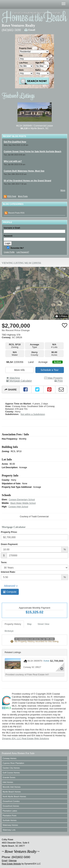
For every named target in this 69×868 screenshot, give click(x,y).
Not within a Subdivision (33, 414)
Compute (10, 592)
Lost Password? (23, 252)
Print (59, 381)
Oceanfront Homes (11, 806)
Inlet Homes (8, 782)
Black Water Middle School (23, 503)
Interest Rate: (8, 572)
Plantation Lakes (10, 811)
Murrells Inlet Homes (12, 787)
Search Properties (34, 81)
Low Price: (24, 63)
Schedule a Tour (50, 370)
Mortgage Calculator (19, 381)
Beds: (22, 70)
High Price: (40, 63)
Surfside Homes (10, 820)
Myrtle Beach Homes (12, 792)
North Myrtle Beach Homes (14, 796)
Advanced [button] (11, 586)
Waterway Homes (10, 825)
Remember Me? (17, 248)
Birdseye (9, 631)
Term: (4, 562)
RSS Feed (12, 196)
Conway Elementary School (22, 500)
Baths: (38, 70)
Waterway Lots (9, 830)
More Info (19, 370)
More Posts (23, 196)
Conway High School (18, 507)
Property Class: (26, 48)
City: (21, 56)
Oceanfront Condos (11, 801)
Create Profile (9, 252)
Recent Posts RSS (15, 213)
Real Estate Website (11, 864)
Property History (13, 624)
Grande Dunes (9, 777)
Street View (44, 624)
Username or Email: (12, 228)
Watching (13, 378)
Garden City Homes (11, 768)
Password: (8, 236)
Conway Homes (10, 758)
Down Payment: (10, 544)
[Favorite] (65, 325)
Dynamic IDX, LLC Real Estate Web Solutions (26, 738)
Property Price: (9, 532)
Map (29, 624)
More (63, 190)
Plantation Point (9, 816)
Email (32, 30)
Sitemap (13, 861)
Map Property (53, 378)
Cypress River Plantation (13, 763)
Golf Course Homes (11, 773)
